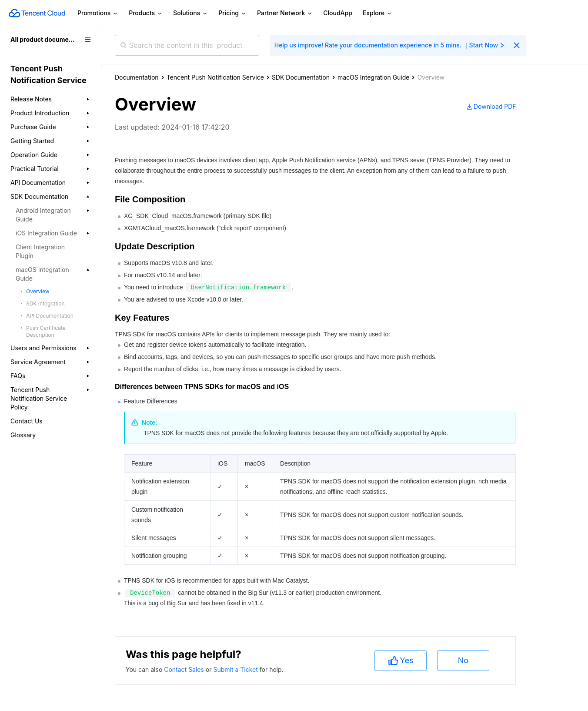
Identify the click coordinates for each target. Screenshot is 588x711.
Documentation (137, 77)
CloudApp (338, 13)
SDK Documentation (301, 77)
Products (146, 13)
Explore (378, 13)
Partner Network (285, 13)
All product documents (44, 39)
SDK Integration (45, 304)
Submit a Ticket (236, 669)
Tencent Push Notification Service (215, 77)
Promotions (98, 13)
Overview (38, 291)
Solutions (190, 13)
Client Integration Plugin (40, 251)
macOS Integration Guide (374, 77)
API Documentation (50, 316)
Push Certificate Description (46, 331)
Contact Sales (185, 669)
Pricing (232, 13)
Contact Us (27, 421)
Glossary (23, 435)
